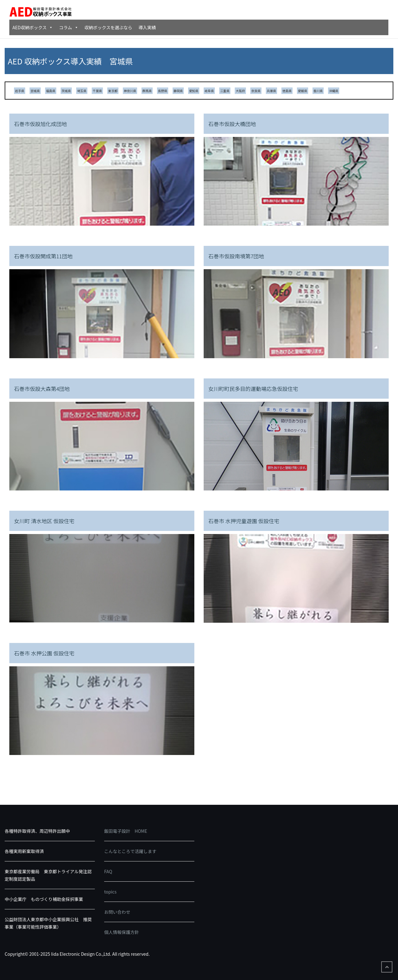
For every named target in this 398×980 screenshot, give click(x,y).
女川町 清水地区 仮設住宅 (44, 521)
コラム (69, 27)
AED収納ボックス (33, 27)
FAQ (108, 871)
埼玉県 (82, 91)
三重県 (225, 91)
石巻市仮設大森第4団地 (42, 389)
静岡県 (178, 91)
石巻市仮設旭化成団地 (40, 124)
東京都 (113, 91)
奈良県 (256, 91)
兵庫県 (271, 91)
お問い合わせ (117, 912)
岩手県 (20, 91)
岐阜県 (209, 91)
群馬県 (147, 91)
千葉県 (97, 91)
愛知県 (194, 91)
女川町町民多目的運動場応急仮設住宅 (253, 389)
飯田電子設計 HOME (126, 831)
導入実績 (147, 27)
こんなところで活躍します (130, 851)
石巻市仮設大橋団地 (232, 124)
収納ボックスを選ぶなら (109, 27)
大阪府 (240, 91)
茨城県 (66, 91)
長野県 (163, 91)
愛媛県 (303, 91)
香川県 (318, 91)
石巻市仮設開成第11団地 (43, 256)
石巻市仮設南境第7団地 (236, 256)
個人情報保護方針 (122, 932)
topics (110, 892)
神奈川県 (130, 91)
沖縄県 (334, 91)
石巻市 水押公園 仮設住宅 (44, 653)
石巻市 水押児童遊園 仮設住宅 (244, 521)
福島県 (51, 91)
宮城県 (35, 91)
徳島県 (287, 91)
